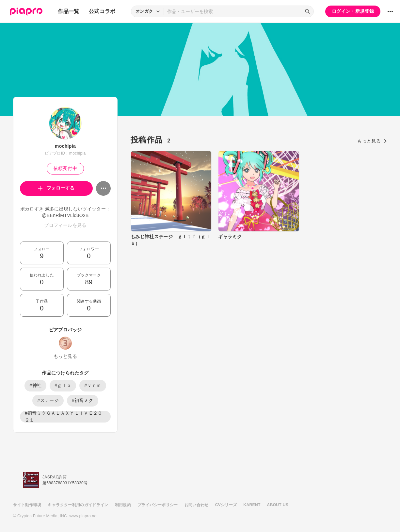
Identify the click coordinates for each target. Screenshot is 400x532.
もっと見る (65, 356)
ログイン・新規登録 (353, 11)
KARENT (252, 505)
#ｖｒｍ (93, 385)
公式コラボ (102, 11)
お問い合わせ (197, 505)
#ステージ (48, 400)
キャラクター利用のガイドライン (78, 505)
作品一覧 (68, 11)
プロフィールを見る (65, 225)
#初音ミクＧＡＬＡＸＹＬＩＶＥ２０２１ (64, 417)
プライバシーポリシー (158, 505)
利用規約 (123, 505)
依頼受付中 (65, 168)
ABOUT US (278, 505)
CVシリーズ (226, 505)
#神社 (35, 385)
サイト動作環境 (27, 505)
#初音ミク (83, 400)
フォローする (56, 188)
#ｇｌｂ (63, 385)
